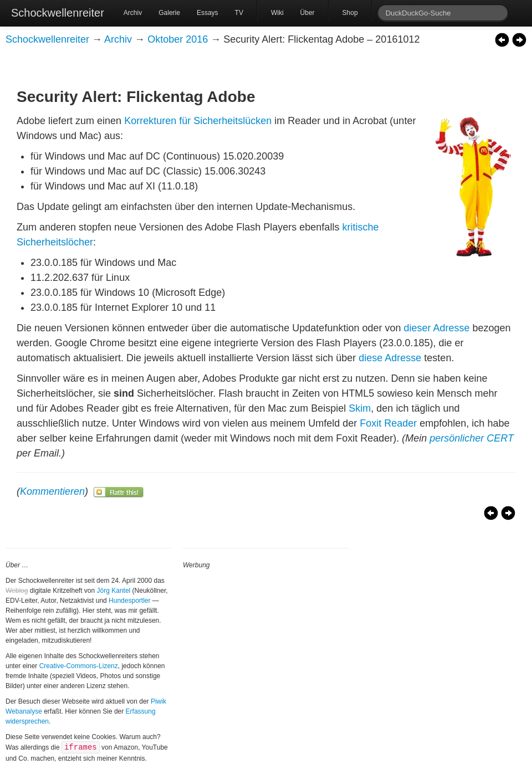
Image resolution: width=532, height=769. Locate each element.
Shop (350, 13)
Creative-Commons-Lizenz (79, 666)
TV (239, 13)
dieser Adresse (436, 328)
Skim (360, 408)
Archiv (133, 13)
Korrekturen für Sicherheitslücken (198, 121)
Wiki (277, 13)
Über (308, 13)
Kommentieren (52, 491)
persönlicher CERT (472, 438)
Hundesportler (129, 601)
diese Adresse (390, 358)
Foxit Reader (388, 423)
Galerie (169, 13)
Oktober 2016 (178, 39)
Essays (208, 13)
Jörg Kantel (114, 591)
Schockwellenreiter (58, 13)
